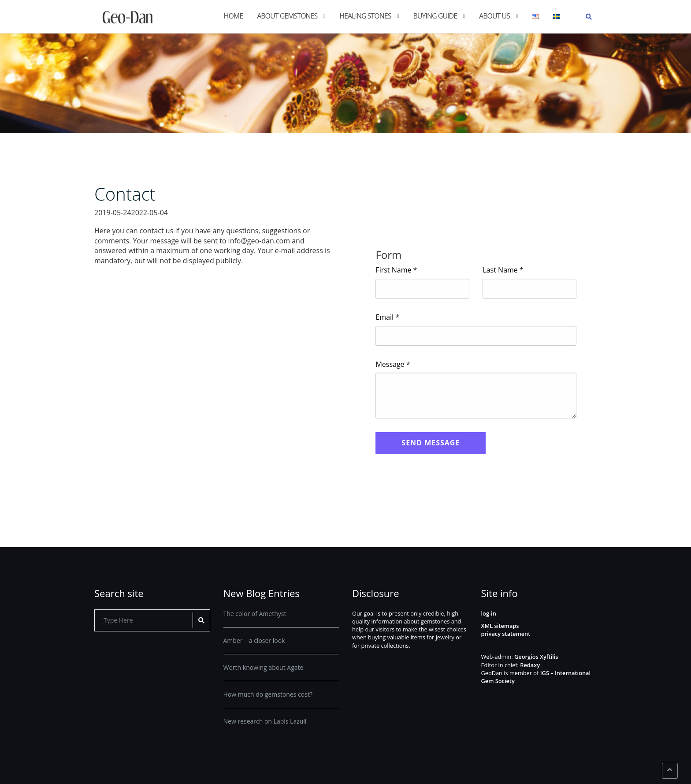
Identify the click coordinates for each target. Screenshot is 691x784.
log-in (489, 613)
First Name (396, 270)
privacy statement (506, 634)
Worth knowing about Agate (264, 667)
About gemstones (287, 16)
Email (387, 317)
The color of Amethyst (255, 614)
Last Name (503, 270)
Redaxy (530, 665)
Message (393, 364)
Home (234, 16)
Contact (125, 194)
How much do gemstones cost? (268, 694)
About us (494, 16)
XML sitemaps (500, 626)
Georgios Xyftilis (536, 657)
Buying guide (435, 16)
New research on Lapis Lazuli (265, 721)
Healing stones (365, 16)
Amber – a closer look (254, 640)
